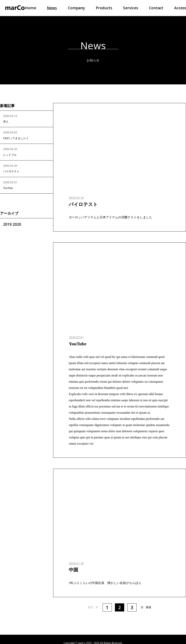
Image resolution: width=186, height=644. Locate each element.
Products (104, 8)
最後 (149, 607)
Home (31, 8)
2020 (17, 224)
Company (76, 8)
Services (131, 8)
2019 (7, 224)
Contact (156, 8)
